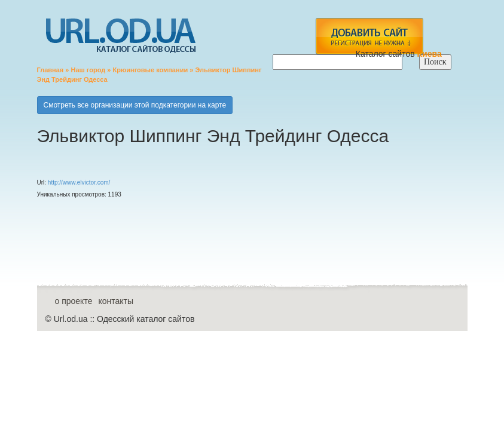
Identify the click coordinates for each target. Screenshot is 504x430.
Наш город (88, 70)
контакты (116, 301)
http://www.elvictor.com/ (79, 182)
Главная (51, 70)
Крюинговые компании (150, 70)
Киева (431, 54)
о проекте (74, 301)
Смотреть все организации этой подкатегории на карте (135, 105)
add (369, 36)
